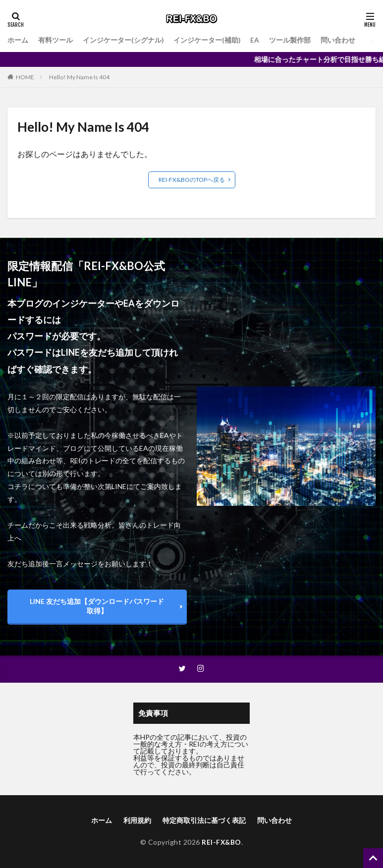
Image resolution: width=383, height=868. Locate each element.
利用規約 (137, 820)
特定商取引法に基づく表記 (204, 820)
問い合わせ (339, 40)
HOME (25, 77)
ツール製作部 (291, 40)
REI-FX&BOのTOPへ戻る (192, 180)
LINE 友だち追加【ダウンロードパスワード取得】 (97, 606)
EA (256, 40)
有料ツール (55, 40)
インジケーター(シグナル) (123, 40)
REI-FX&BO (221, 842)
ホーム (18, 40)
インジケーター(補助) (208, 40)
